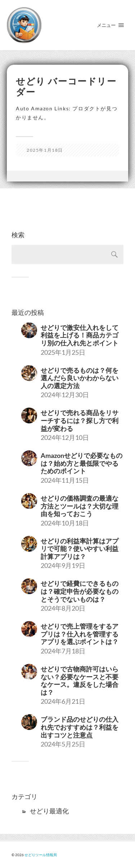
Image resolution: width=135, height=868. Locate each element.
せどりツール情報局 (41, 855)
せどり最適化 (49, 811)
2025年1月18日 (45, 150)
